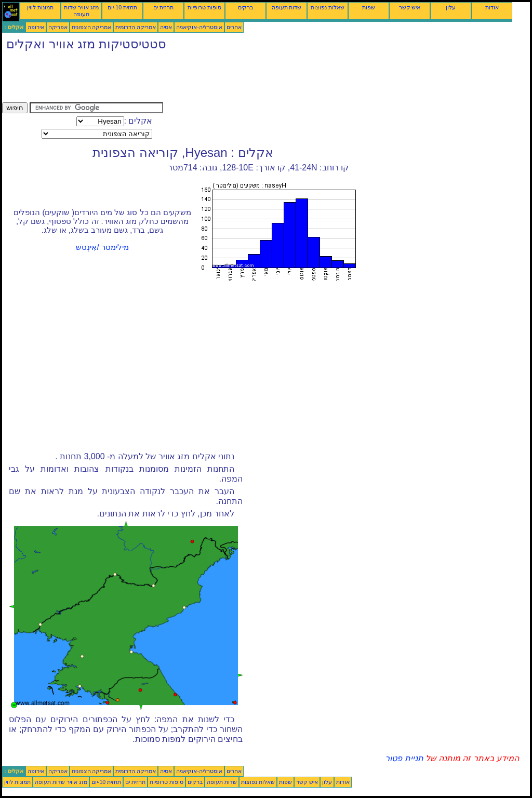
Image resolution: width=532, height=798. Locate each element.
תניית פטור (404, 758)
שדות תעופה (287, 7)
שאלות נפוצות (328, 7)
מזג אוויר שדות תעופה (81, 11)
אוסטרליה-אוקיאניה (199, 27)
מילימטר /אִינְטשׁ (102, 247)
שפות (369, 7)
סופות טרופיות (204, 7)
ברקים (245, 7)
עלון (451, 7)
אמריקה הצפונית (92, 27)
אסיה (166, 27)
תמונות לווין (40, 7)
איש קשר (410, 7)
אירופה (36, 27)
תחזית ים (163, 7)
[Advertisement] (191, 79)
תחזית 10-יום (122, 7)
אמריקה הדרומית (136, 27)
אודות (492, 7)
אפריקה (58, 27)
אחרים (234, 27)
